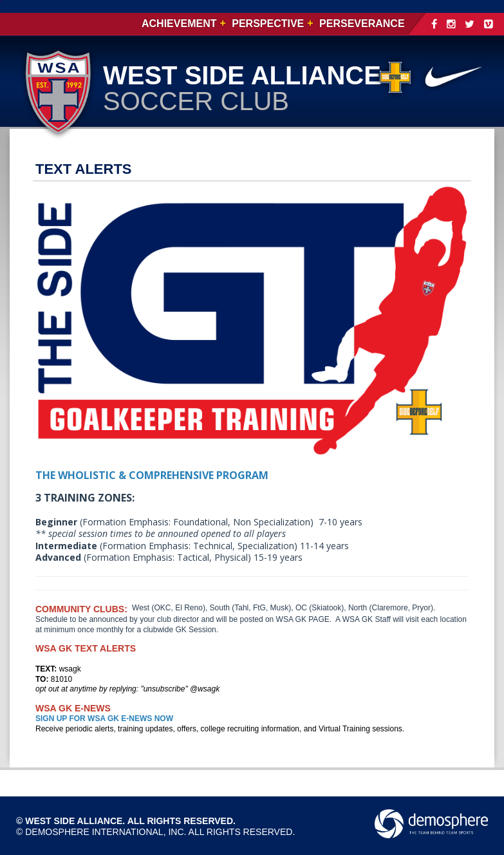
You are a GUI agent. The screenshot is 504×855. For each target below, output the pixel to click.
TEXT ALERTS (84, 169)
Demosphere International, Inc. (106, 832)
